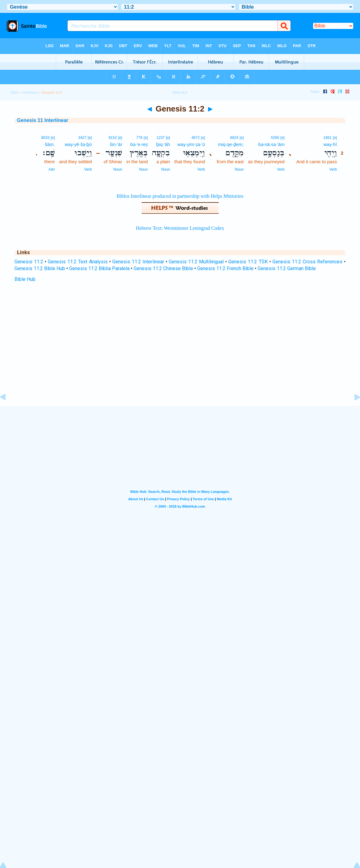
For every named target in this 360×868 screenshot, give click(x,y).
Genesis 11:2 (29, 262)
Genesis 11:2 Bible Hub (40, 268)
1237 (161, 138)
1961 (327, 138)
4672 (195, 138)
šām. (50, 144)
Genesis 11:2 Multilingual (196, 262)
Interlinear (30, 92)
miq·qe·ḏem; (231, 144)
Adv (52, 169)
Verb (333, 169)
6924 (234, 138)
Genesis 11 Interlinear (43, 120)
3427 (83, 138)
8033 (46, 138)
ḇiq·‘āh (163, 144)
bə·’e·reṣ (139, 144)
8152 (113, 138)
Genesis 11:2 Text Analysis (78, 262)
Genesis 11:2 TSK (248, 262)
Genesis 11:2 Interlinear (138, 262)
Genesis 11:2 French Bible (225, 268)
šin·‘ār (116, 144)
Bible (15, 92)
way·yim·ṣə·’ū (191, 144)
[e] (335, 138)
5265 (275, 138)
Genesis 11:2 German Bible (287, 268)
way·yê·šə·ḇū (78, 144)
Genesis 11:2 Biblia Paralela (99, 268)
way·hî (330, 144)
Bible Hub (25, 279)
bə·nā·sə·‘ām (271, 144)
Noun (239, 169)
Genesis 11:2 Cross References (307, 262)
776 (139, 138)
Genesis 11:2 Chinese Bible (163, 268)
